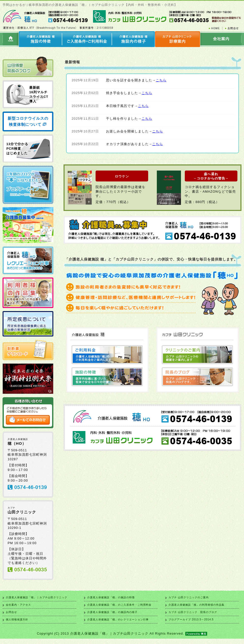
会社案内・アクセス (18, 605)
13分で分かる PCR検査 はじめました (17, 149)
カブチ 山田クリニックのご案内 (189, 597)
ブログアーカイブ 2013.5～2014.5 (191, 619)
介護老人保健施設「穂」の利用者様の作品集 (196, 605)
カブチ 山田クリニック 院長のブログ (193, 612)
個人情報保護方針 (17, 619)
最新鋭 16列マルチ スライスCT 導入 (39, 94)
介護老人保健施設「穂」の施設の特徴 (111, 597)
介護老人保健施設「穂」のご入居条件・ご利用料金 (119, 605)
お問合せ (11, 612)
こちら (161, 80)
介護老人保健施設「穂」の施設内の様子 (112, 612)
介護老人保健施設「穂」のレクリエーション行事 (118, 619)
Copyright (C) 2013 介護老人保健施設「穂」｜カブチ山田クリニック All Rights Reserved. (122, 633)
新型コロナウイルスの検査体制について (28, 121)
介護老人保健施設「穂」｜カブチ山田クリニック (37, 597)
